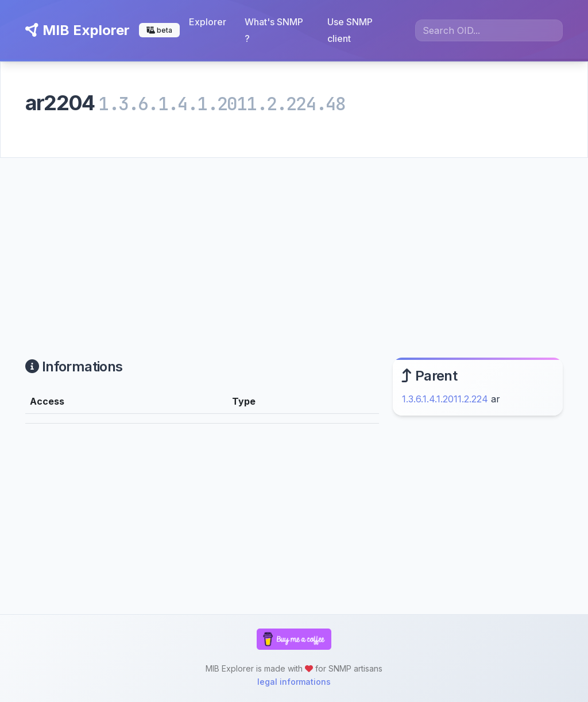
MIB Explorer (78, 30)
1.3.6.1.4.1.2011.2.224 (445, 399)
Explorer (208, 22)
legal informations (294, 682)
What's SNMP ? (274, 30)
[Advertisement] (294, 244)
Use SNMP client (350, 30)
